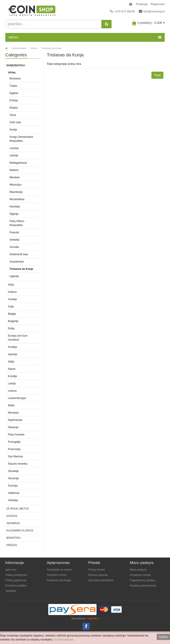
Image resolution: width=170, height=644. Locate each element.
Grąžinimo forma (57, 575)
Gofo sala (15, 122)
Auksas (12, 516)
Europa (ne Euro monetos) (18, 338)
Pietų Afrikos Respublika (17, 223)
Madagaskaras (18, 163)
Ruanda (14, 232)
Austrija (12, 299)
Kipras (12, 369)
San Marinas (15, 456)
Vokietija (13, 500)
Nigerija (14, 214)
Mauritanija (16, 192)
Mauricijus (15, 185)
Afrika (34, 48)
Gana (13, 115)
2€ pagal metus (18, 509)
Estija (11, 328)
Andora (12, 292)
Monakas (13, 413)
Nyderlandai (15, 420)
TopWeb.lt (93, 619)
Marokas (15, 177)
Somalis (14, 247)
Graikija (13, 347)
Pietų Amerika (16, 435)
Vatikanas (14, 493)
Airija (11, 285)
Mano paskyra (138, 570)
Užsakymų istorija (140, 575)
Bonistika (14, 538)
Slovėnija (13, 478)
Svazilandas (17, 262)
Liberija (14, 155)
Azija (11, 307)
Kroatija (13, 376)
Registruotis (158, 4)
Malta (11, 405)
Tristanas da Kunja (51, 48)
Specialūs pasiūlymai (101, 580)
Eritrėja (14, 100)
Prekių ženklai (97, 570)
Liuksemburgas (17, 398)
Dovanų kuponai (98, 575)
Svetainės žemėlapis (59, 580)
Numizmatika (19, 48)
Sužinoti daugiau (64, 640)
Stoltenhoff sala (19, 254)
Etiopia (14, 108)
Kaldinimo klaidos (20, 531)
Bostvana (15, 79)
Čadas (13, 86)
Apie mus (11, 570)
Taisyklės (11, 591)
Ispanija (13, 354)
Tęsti (157, 75)
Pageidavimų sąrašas (143, 580)
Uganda (14, 276)
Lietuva (12, 391)
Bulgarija (13, 321)
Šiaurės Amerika (18, 464)
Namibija (15, 207)
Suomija (13, 486)
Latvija (12, 383)
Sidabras (13, 523)
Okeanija (13, 427)
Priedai (12, 545)
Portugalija (14, 442)
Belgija (12, 314)
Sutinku (163, 637)
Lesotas (14, 148)
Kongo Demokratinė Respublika (21, 139)
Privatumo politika (16, 586)
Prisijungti (142, 4)
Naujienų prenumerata (143, 586)
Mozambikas (17, 199)
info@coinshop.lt (152, 11)
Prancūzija (14, 449)
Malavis (14, 170)
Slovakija (13, 471)
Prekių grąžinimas (16, 580)
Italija (11, 362)
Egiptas (14, 93)
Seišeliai (14, 240)
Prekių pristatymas (16, 575)
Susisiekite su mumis (59, 570)
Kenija (13, 130)
